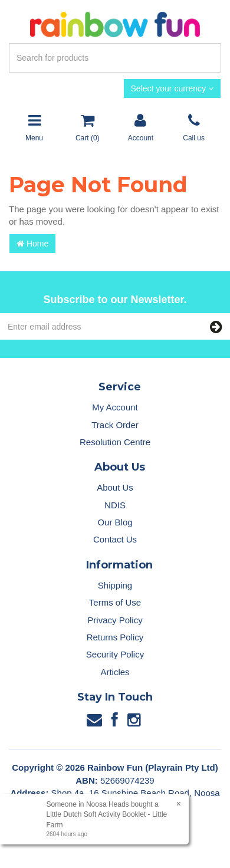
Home (32, 244)
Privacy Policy (115, 620)
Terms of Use (115, 602)
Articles (115, 672)
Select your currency (172, 88)
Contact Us (115, 539)
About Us (115, 487)
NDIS (115, 505)
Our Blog (115, 522)
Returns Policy (115, 637)
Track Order (115, 425)
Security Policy (115, 654)
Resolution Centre (115, 442)
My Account (115, 407)
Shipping (115, 585)
